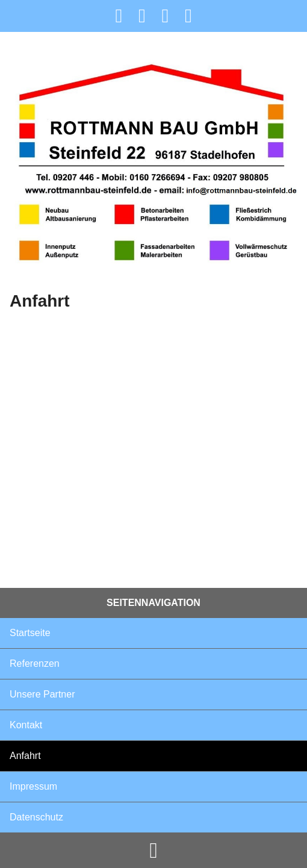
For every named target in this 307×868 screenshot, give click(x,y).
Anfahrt (25, 756)
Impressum (33, 786)
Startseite (30, 633)
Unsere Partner (42, 694)
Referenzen (35, 663)
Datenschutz (36, 817)
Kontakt (26, 725)
